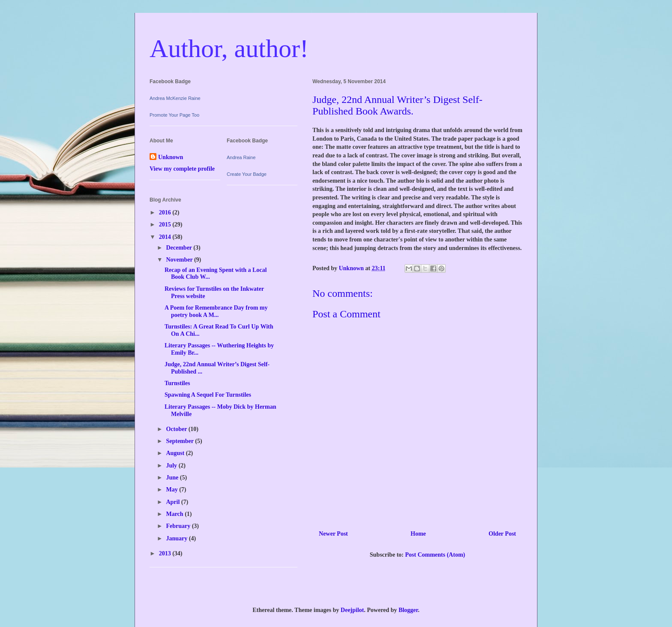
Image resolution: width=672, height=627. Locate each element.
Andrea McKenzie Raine (175, 98)
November (180, 260)
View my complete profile (182, 169)
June (173, 478)
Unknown (171, 157)
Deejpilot (352, 610)
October (177, 429)
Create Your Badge (247, 174)
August (176, 453)
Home (418, 534)
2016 (166, 213)
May (172, 490)
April (173, 502)
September (180, 441)
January (177, 538)
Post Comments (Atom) (435, 555)
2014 (166, 237)
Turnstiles (177, 383)
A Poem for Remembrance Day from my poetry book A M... (216, 311)
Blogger (408, 610)
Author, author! (229, 48)
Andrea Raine (241, 157)
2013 (166, 553)
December (180, 248)
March (175, 514)
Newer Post (333, 534)
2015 (166, 225)
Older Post (502, 534)
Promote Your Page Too (174, 115)
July (172, 466)
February (179, 526)
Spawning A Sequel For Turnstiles (208, 395)
